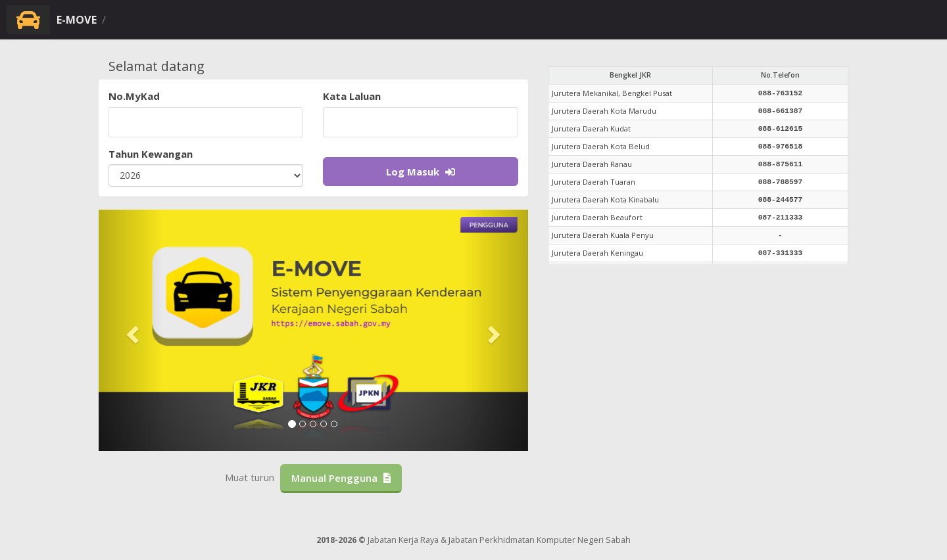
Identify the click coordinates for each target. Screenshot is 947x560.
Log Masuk (421, 172)
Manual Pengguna (341, 478)
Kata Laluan (352, 96)
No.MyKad (134, 96)
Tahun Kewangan (151, 154)
